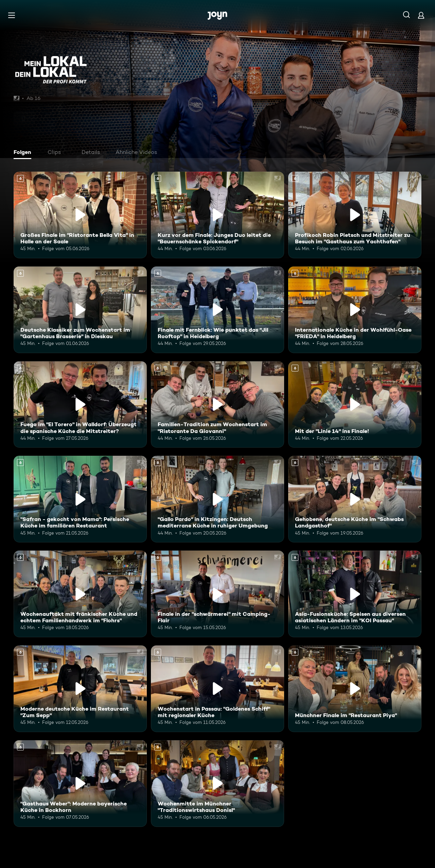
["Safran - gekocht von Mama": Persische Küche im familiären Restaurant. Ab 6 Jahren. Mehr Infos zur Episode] (80, 499)
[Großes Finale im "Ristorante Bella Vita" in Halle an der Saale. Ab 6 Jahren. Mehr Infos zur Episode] (80, 215)
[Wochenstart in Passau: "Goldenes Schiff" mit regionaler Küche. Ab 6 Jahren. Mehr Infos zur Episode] (217, 689)
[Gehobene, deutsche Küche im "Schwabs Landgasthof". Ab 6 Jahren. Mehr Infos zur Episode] (355, 499)
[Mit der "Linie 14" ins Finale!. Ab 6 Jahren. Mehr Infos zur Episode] (355, 405)
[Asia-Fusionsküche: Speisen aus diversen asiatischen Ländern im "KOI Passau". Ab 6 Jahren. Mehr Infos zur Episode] (355, 594)
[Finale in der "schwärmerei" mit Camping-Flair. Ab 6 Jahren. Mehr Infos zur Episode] (217, 594)
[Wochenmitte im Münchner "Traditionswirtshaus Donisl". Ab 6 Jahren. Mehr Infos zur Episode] (217, 784)
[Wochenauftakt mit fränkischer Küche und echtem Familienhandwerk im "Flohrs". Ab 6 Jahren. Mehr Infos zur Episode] (80, 594)
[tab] (24, 153)
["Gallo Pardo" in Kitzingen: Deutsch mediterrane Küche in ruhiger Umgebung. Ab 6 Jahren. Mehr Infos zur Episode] (217, 499)
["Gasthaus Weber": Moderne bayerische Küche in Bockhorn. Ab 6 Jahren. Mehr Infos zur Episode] (80, 784)
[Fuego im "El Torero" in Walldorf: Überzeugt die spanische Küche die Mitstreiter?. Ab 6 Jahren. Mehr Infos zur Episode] (80, 405)
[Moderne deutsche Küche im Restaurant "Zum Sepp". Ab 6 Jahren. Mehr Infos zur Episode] (80, 689)
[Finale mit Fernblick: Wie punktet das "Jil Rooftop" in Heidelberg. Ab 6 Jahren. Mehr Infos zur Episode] (217, 310)
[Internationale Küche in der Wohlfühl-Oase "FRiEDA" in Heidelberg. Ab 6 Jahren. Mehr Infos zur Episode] (355, 310)
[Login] (421, 15)
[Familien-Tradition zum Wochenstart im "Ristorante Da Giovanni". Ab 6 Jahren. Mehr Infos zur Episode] (217, 405)
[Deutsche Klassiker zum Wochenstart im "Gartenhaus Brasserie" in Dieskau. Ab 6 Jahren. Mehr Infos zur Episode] (80, 310)
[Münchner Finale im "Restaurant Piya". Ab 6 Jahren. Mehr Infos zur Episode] (355, 689)
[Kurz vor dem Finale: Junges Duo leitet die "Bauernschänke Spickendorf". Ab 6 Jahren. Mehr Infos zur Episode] (217, 215)
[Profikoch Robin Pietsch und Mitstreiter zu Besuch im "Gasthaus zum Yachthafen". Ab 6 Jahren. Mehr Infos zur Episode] (355, 215)
